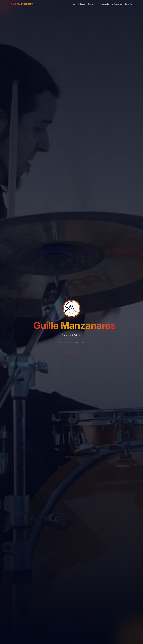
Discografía (105, 4)
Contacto (128, 4)
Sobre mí (82, 4)
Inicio (73, 4)
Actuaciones (117, 4)
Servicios (93, 4)
